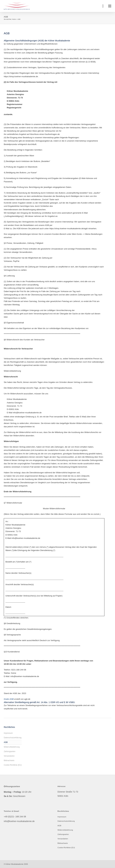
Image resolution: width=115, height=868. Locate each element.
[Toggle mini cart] (103, 6)
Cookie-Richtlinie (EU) (13, 765)
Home (14, 19)
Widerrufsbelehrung (12, 747)
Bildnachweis (9, 760)
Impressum (8, 733)
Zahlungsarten (10, 751)
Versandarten (9, 756)
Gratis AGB (9, 699)
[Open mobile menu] (110, 6)
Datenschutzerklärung (13, 738)
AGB (6, 742)
